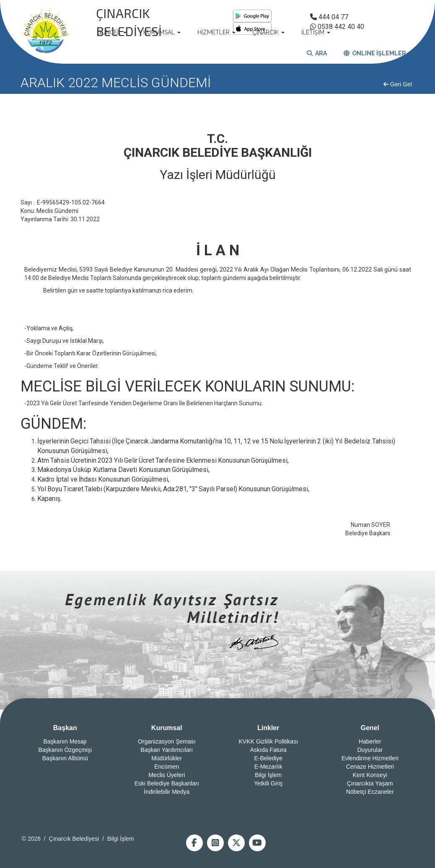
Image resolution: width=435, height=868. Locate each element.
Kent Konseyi (370, 775)
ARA (317, 53)
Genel (370, 728)
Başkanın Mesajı (65, 741)
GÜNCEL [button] (112, 32)
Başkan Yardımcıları (167, 750)
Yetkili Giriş (268, 783)
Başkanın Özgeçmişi (65, 750)
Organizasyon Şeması (167, 741)
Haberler (370, 741)
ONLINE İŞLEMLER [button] (375, 53)
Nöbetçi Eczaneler (370, 792)
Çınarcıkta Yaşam (370, 783)
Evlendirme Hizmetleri (370, 758)
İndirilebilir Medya (167, 792)
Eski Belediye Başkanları (167, 783)
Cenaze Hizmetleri (370, 767)
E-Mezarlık (268, 767)
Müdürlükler (167, 758)
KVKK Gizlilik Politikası (268, 741)
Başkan (65, 728)
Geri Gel (398, 84)
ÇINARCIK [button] (268, 32)
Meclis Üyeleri (167, 775)
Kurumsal (167, 728)
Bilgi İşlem (268, 775)
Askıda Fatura (268, 750)
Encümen (167, 767)
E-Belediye (268, 758)
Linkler (268, 728)
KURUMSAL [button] (162, 32)
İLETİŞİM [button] (316, 32)
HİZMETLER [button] (216, 32)
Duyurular (370, 750)
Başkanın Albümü (65, 758)
